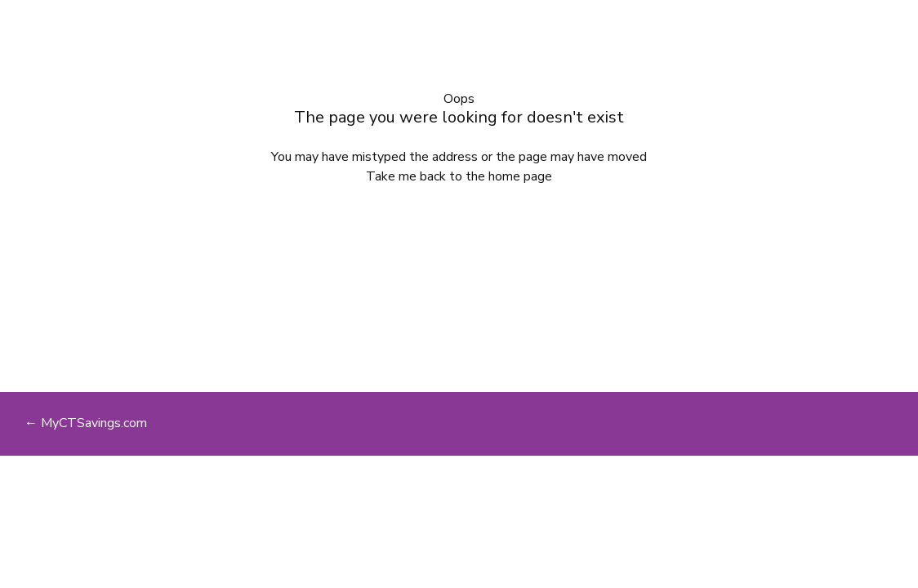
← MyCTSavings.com (86, 423)
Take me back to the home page (459, 176)
